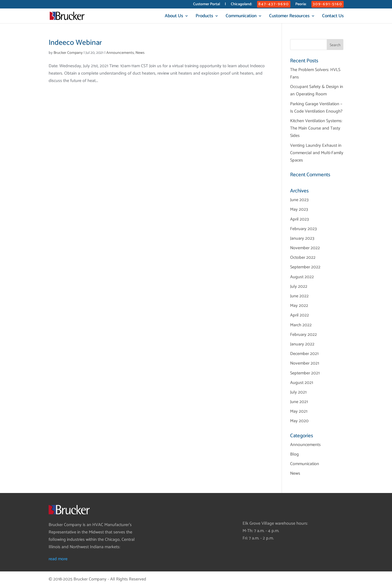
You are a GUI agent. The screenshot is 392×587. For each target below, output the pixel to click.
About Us (174, 17)
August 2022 (302, 277)
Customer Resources (289, 17)
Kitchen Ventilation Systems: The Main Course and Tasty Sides (316, 128)
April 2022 (300, 315)
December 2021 (304, 354)
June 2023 (299, 200)
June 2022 (299, 296)
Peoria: (301, 5)
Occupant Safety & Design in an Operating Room (317, 90)
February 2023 (303, 229)
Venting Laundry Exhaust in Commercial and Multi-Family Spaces (317, 153)
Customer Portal (207, 5)
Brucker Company (68, 53)
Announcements (120, 53)
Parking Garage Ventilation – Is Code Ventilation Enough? (316, 108)
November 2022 (305, 248)
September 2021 (305, 373)
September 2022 (305, 267)
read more (58, 559)
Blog (294, 454)
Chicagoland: (241, 5)
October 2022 (303, 258)
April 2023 (300, 219)
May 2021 (299, 411)
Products (204, 17)
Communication (241, 17)
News (140, 53)
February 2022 (303, 335)
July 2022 (299, 287)
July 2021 (298, 392)
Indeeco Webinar (75, 43)
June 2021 (299, 402)
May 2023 (299, 209)
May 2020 (299, 421)
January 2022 (302, 344)
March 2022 (301, 325)
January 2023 (302, 238)
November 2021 (305, 363)
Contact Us (333, 17)
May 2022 (299, 306)
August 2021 (302, 383)
